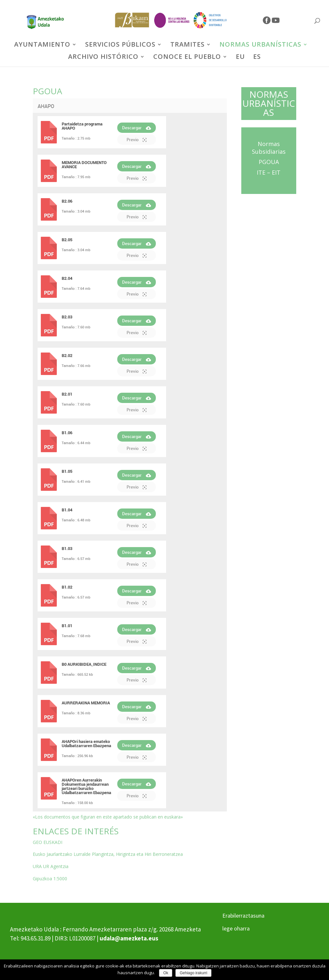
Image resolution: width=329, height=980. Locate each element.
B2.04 (67, 278)
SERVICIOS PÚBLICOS (120, 45)
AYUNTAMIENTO (42, 45)
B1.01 (67, 626)
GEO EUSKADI (48, 842)
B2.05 (67, 240)
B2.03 (67, 317)
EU (240, 58)
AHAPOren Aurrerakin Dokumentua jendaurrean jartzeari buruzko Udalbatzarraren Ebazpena (86, 786)
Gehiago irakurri (193, 973)
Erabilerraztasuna (243, 916)
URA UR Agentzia (51, 866)
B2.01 (67, 394)
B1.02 (67, 587)
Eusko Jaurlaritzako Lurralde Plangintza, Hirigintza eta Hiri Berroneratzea (108, 854)
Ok (166, 973)
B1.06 (67, 433)
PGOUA (269, 162)
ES (257, 58)
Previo (137, 140)
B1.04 (67, 510)
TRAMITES (187, 45)
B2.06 (67, 201)
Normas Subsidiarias (269, 148)
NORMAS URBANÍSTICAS (260, 45)
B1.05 (67, 471)
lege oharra (236, 928)
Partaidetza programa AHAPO (82, 126)
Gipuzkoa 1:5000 (50, 879)
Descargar (137, 128)
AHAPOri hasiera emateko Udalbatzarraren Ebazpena (86, 743)
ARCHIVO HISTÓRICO (103, 58)
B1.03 (67, 548)
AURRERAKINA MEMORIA (86, 703)
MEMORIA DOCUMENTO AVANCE (84, 165)
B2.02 (67, 355)
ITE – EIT (269, 172)
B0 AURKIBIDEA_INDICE (84, 664)
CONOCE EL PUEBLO (187, 58)
